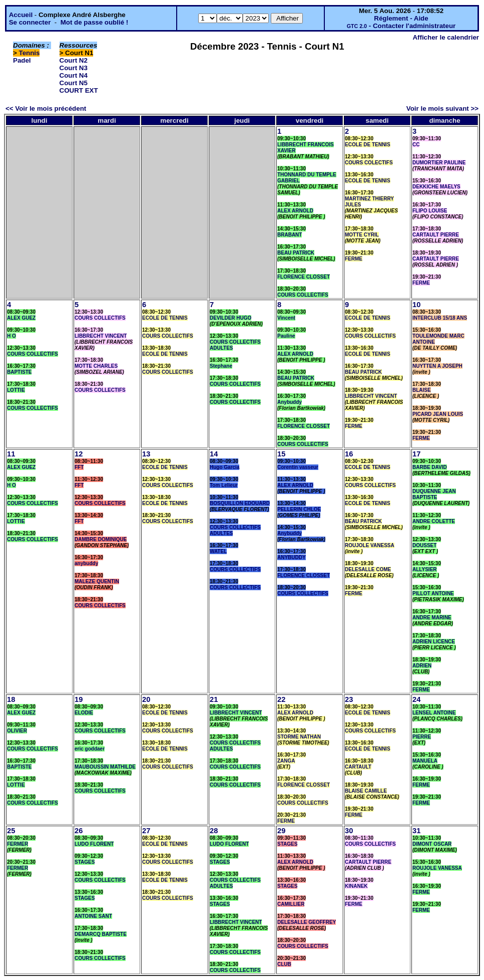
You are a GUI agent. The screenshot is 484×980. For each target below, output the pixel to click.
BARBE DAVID (430, 467)
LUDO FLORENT (94, 844)
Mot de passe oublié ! (95, 22)
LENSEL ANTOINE (434, 713)
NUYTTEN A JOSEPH (437, 366)
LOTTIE (16, 390)
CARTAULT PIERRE (436, 235)
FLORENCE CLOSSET (304, 277)
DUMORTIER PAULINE (439, 163)
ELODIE (84, 713)
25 (11, 831)
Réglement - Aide (401, 18)
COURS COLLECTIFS (303, 295)
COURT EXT (79, 90)
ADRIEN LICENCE (434, 642)
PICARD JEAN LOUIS (438, 414)
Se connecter (30, 22)
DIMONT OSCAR (432, 844)
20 (146, 699)
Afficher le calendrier (446, 37)
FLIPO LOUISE (430, 211)
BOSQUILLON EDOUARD (240, 503)
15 (281, 454)
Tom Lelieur (224, 485)
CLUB (284, 964)
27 (146, 831)
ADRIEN (422, 666)
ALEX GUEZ (21, 318)
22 (281, 699)
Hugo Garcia (224, 467)
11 (11, 454)
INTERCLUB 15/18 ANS (440, 318)
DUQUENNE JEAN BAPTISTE (434, 494)
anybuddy (86, 563)
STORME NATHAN (299, 737)
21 (214, 699)
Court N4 (74, 75)
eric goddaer (90, 749)
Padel (22, 60)
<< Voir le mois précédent (46, 108)
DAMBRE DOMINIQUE (101, 539)
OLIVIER (17, 731)
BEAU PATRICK (296, 253)
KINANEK (356, 886)
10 (416, 305)
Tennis (30, 53)
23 (349, 699)
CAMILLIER (291, 904)
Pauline (286, 336)
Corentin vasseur (298, 467)
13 (146, 454)
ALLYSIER (425, 569)
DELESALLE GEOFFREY (307, 922)
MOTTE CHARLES (96, 366)
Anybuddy (290, 402)
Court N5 (74, 83)
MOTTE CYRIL (362, 235)
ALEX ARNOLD (295, 211)
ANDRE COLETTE (434, 521)
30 (349, 831)
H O (12, 336)
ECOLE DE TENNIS (368, 145)
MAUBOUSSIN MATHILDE (105, 767)
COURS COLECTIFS (369, 163)
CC (416, 145)
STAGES (85, 862)
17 (416, 454)
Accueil (21, 15)
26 (79, 831)
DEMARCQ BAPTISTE (101, 934)
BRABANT (290, 235)
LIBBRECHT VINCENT (101, 336)
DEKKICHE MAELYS (436, 187)
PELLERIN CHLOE (299, 509)
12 (79, 454)
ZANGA (286, 761)
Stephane (221, 366)
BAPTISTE (19, 372)
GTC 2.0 (357, 26)
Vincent (286, 318)
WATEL (218, 551)
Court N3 (74, 68)
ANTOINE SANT (93, 916)
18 (11, 699)
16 (349, 454)
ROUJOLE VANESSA (370, 545)
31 (416, 831)
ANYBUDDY (292, 557)
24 (416, 699)
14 (214, 454)
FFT (79, 467)
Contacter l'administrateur (414, 26)
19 (79, 699)
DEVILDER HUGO (230, 318)
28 (214, 831)
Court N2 (74, 60)
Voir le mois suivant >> (442, 108)
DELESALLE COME (368, 569)
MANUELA (425, 761)
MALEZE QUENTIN (97, 581)
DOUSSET (424, 545)
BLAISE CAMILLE (366, 791)
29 (281, 831)
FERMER (18, 844)
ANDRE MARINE (432, 618)
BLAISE (422, 390)
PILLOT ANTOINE (433, 593)
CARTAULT (358, 767)
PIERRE (422, 737)
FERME (354, 259)
